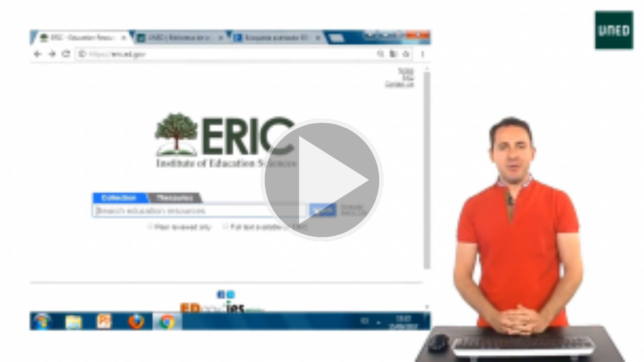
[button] (322, 181)
